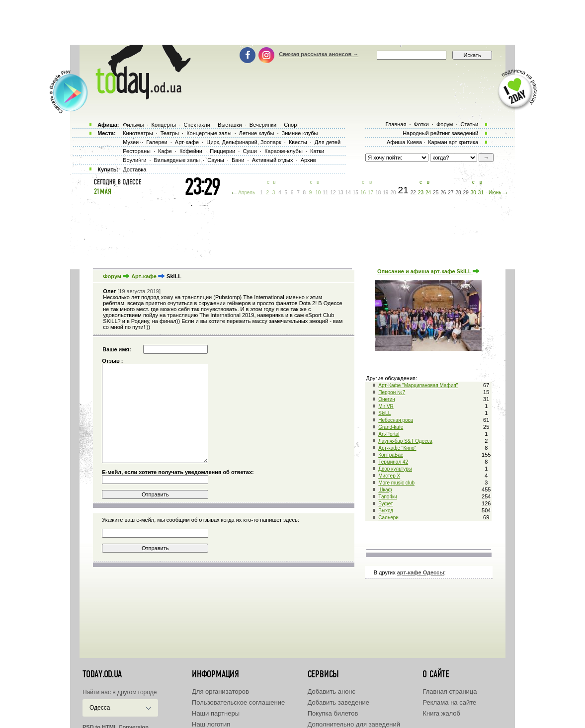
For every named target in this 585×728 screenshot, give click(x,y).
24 (428, 193)
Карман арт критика (453, 142)
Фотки (421, 124)
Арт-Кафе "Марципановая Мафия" (418, 385)
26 (443, 193)
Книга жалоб (441, 713)
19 (385, 193)
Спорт (292, 125)
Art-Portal (389, 434)
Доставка (134, 169)
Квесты (298, 142)
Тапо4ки (388, 497)
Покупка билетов (333, 713)
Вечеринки (263, 125)
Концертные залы (209, 133)
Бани (238, 160)
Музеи (131, 142)
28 (458, 193)
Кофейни (191, 151)
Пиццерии (222, 151)
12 (333, 193)
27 (451, 193)
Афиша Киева (404, 142)
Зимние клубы (300, 133)
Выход (386, 511)
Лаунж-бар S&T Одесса (405, 441)
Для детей (328, 142)
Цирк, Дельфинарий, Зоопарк (244, 142)
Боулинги (134, 160)
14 (348, 193)
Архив (308, 160)
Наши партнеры (216, 713)
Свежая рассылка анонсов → (319, 54)
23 (421, 193)
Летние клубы (257, 133)
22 (413, 193)
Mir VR (386, 406)
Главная (396, 124)
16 (363, 193)
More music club (396, 483)
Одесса (100, 708)
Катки (317, 151)
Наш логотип (211, 724)
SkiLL (384, 413)
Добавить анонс (332, 691)
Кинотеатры (138, 133)
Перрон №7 (392, 392)
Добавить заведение (338, 702)
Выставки (230, 125)
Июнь (495, 193)
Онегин (387, 399)
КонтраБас (391, 455)
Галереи (157, 142)
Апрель (247, 193)
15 (356, 193)
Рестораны (137, 151)
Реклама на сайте (449, 702)
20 (393, 193)
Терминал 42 (393, 462)
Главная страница (450, 691)
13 (341, 193)
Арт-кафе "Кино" (397, 448)
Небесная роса (396, 420)
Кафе (165, 151)
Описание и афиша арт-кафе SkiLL (428, 271)
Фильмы (133, 125)
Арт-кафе (144, 276)
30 (473, 193)
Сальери (388, 518)
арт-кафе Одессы (421, 572)
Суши (250, 151)
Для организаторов (220, 691)
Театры (170, 133)
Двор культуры (395, 469)
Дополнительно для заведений (354, 724)
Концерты (164, 125)
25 (436, 193)
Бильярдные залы (177, 160)
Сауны (216, 160)
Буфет (385, 504)
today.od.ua (102, 674)
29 (466, 193)
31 (481, 193)
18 (378, 193)
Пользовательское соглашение (238, 702)
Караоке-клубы (284, 151)
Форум (112, 276)
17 (371, 193)
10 (318, 193)
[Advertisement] (293, 22)
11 (325, 193)
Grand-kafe (391, 427)
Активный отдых (273, 160)
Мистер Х (389, 476)
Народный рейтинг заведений (440, 133)
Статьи (470, 124)
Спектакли (197, 125)
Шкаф (385, 490)
